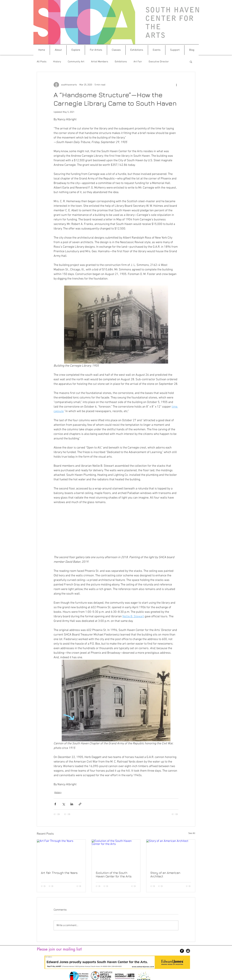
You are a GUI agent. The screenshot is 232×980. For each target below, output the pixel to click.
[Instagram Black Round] (188, 951)
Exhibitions (121, 62)
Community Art (76, 62)
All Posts (42, 62)
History (57, 62)
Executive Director (159, 62)
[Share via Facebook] (55, 804)
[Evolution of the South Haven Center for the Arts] (116, 853)
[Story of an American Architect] (171, 853)
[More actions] (176, 85)
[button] (58, 50)
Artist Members (100, 62)
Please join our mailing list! (60, 949)
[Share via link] (80, 804)
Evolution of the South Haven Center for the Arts (114, 875)
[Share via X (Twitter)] (63, 804)
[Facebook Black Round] (182, 951)
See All (192, 833)
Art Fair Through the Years (59, 873)
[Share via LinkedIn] (72, 804)
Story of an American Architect (165, 875)
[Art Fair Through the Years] (61, 853)
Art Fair (138, 62)
